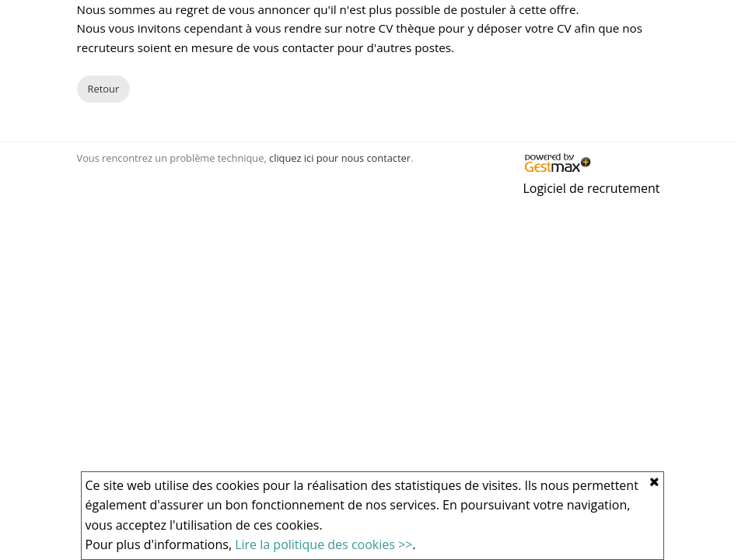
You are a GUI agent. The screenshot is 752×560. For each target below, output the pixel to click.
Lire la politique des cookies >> (324, 544)
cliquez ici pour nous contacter (340, 158)
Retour (104, 89)
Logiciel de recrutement (591, 188)
